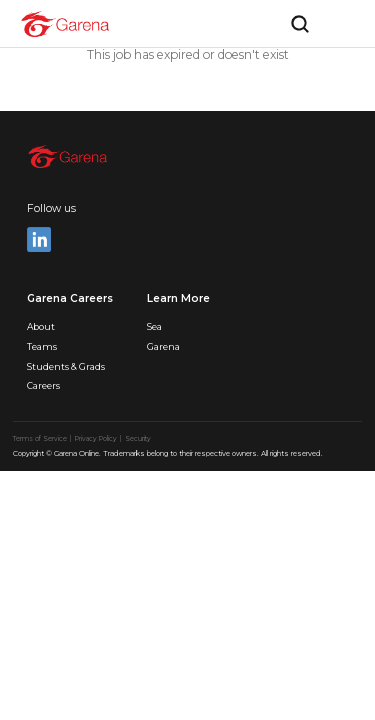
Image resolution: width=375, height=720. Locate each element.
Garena (163, 346)
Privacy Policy (97, 439)
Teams (42, 346)
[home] (65, 24)
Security (138, 439)
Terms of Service (41, 439)
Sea (154, 326)
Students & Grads (66, 366)
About (41, 326)
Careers (43, 385)
